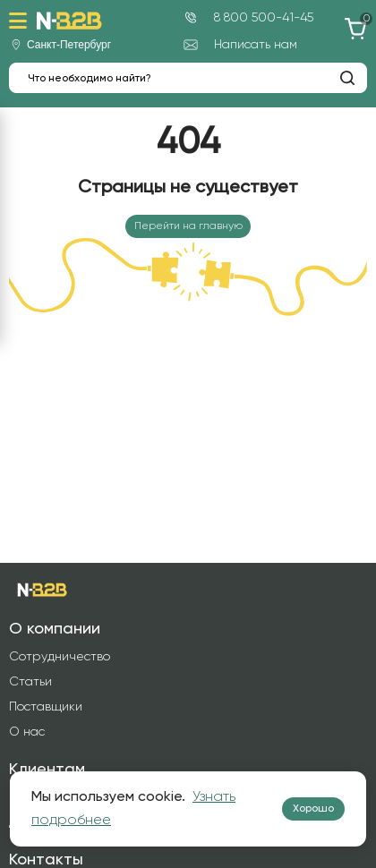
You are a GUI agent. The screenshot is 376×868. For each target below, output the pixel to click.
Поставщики (46, 707)
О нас (27, 732)
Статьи (30, 682)
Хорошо (313, 809)
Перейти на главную (188, 226)
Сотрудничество (60, 657)
